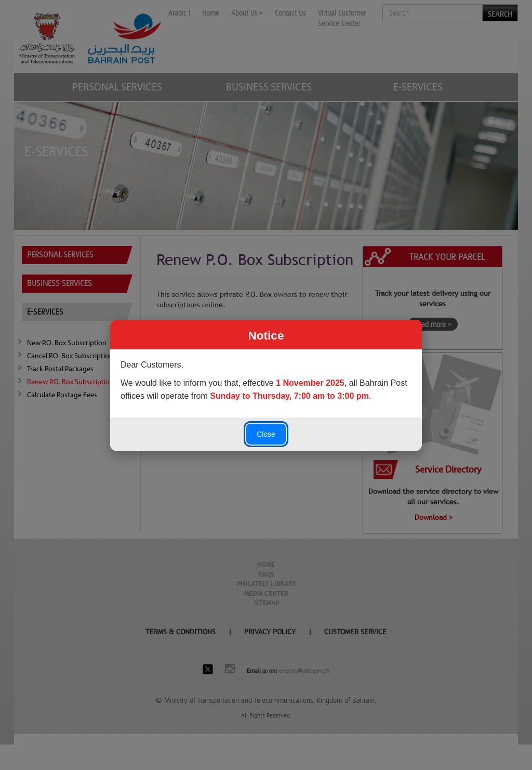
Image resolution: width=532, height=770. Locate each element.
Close (266, 434)
